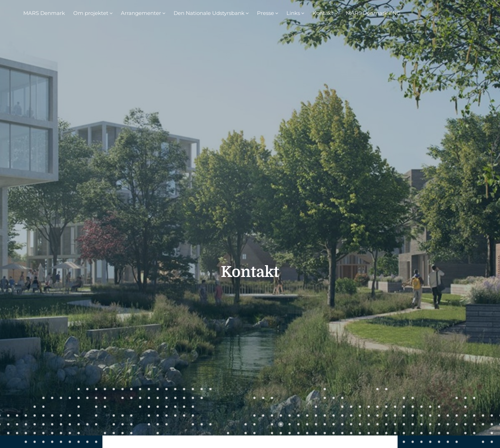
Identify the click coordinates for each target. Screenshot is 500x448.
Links (293, 13)
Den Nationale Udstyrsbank (209, 13)
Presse (265, 13)
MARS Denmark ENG (373, 13)
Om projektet (91, 13)
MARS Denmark (44, 13)
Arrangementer (141, 13)
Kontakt (323, 13)
